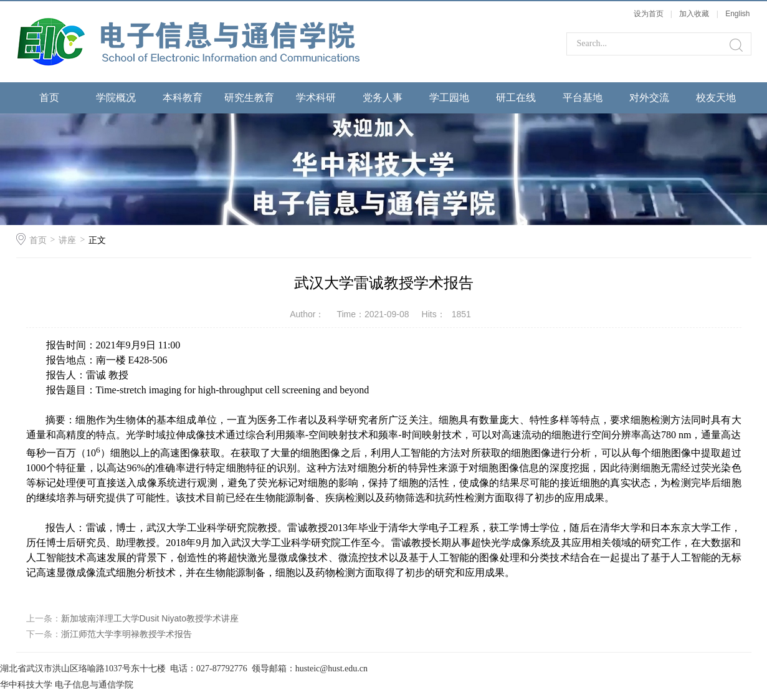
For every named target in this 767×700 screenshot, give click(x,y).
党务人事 (383, 98)
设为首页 (649, 14)
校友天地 (716, 98)
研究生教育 (249, 98)
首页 (49, 98)
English (737, 14)
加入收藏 (694, 14)
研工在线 (516, 98)
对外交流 (649, 98)
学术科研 (316, 98)
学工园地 (449, 98)
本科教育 (183, 98)
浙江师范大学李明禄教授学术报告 (126, 634)
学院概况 (116, 98)
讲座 (67, 240)
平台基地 (583, 98)
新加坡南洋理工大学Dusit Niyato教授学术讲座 (150, 618)
